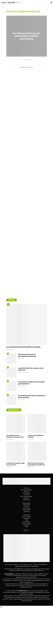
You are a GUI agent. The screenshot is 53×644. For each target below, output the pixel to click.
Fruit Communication (26, 490)
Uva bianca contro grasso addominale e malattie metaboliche (27, 36)
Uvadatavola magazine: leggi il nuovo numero (15, 464)
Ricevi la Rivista (26, 516)
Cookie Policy (27, 505)
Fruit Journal (26, 515)
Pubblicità (26, 491)
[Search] (48, 3)
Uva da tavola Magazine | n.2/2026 (35, 436)
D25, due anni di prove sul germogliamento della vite (27, 355)
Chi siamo (27, 488)
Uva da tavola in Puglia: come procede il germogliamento (32, 383)
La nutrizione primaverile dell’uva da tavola (23, 347)
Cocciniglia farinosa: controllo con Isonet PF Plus (16, 436)
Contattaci (27, 506)
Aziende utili (27, 493)
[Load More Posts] (27, 67)
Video (26, 520)
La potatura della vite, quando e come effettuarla (31, 369)
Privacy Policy (26, 503)
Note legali (35, 566)
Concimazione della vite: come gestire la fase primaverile (32, 397)
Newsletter (26, 518)
